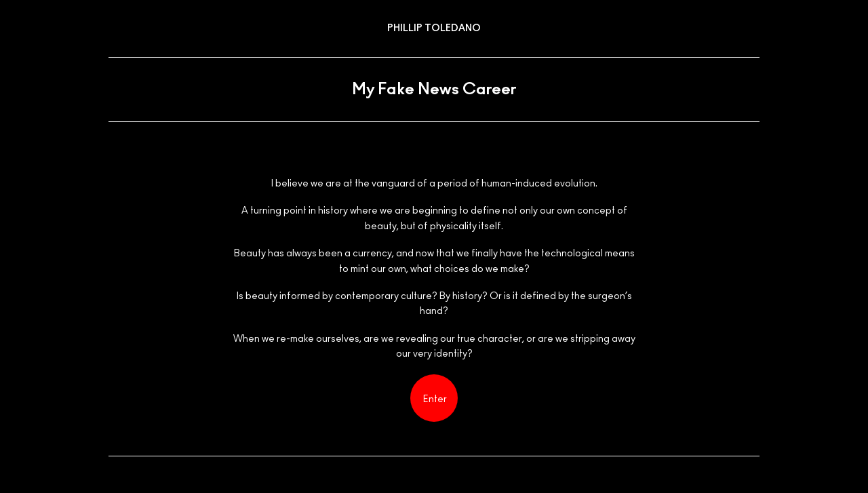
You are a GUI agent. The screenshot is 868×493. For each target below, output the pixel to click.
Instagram (745, 482)
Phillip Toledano (434, 28)
